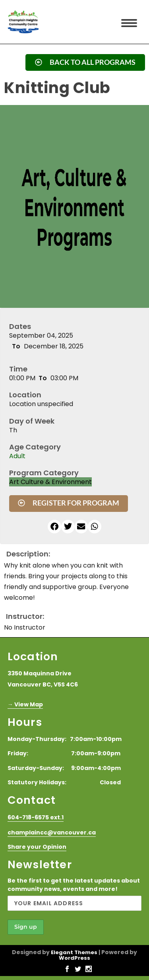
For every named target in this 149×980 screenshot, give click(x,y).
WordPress (74, 958)
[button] (54, 527)
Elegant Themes (74, 952)
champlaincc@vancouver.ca (52, 832)
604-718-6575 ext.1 (36, 817)
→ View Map (25, 704)
